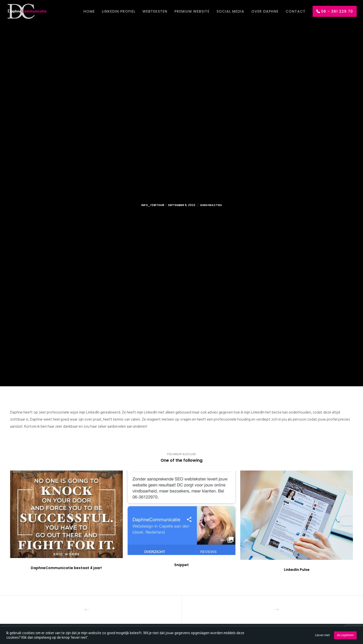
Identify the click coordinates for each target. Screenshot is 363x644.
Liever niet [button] (322, 635)
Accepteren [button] (345, 635)
